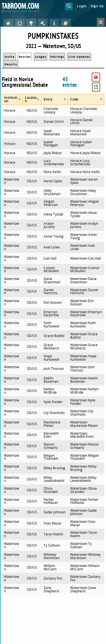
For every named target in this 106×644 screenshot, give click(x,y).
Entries (25, 57)
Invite (10, 57)
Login (82, 6)
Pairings (57, 57)
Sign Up (97, 6)
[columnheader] (12, 100)
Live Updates (79, 57)
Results (11, 64)
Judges (41, 57)
